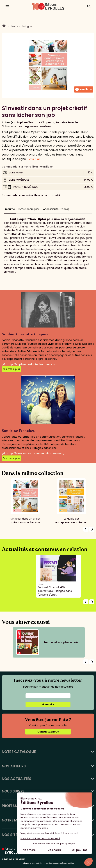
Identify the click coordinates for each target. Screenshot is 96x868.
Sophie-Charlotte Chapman (35, 122)
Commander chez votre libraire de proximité (31, 195)
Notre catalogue (22, 26)
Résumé (10, 209)
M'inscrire (48, 704)
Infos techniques (29, 209)
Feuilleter (84, 89)
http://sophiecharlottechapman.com (29, 364)
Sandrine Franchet (68, 122)
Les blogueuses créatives (35, 126)
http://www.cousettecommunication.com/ (33, 454)
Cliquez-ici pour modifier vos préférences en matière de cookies (48, 863)
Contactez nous (48, 732)
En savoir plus (12, 369)
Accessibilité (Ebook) (56, 209)
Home (4, 26)
